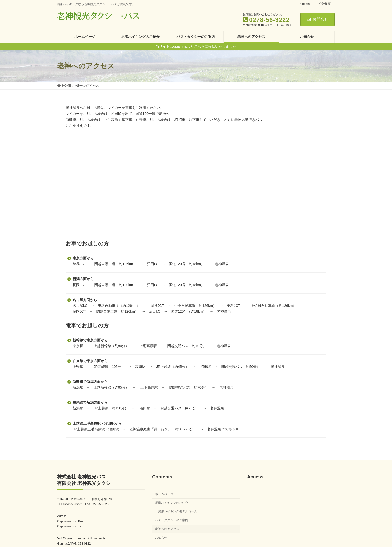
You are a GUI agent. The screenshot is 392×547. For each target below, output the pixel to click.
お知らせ (161, 532)
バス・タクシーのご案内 (172, 514)
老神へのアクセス (167, 523)
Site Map (306, 4)
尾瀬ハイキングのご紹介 (172, 497)
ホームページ (164, 488)
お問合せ (318, 19)
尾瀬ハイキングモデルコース (178, 506)
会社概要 (325, 4)
